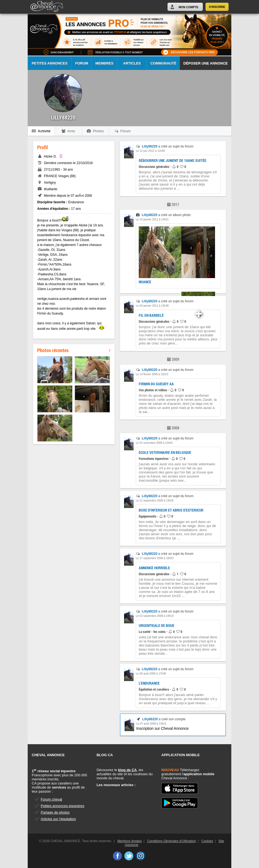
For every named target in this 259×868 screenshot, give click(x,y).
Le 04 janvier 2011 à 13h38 (152, 306)
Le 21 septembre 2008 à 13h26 (155, 501)
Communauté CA (163, 66)
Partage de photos (55, 812)
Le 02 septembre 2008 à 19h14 (155, 616)
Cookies (207, 841)
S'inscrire (217, 7)
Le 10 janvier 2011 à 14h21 (152, 219)
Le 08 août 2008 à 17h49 (151, 674)
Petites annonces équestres (62, 806)
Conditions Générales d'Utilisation (172, 841)
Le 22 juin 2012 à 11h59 (150, 151)
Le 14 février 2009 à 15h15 (152, 374)
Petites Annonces (50, 63)
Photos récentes (74, 350)
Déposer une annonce (205, 63)
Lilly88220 (149, 146)
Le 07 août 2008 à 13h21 (151, 724)
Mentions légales (129, 841)
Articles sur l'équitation (58, 819)
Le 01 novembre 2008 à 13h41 (154, 443)
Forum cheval (51, 799)
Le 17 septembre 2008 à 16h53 (155, 558)
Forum (82, 63)
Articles (132, 63)
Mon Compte (188, 7)
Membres (104, 63)
